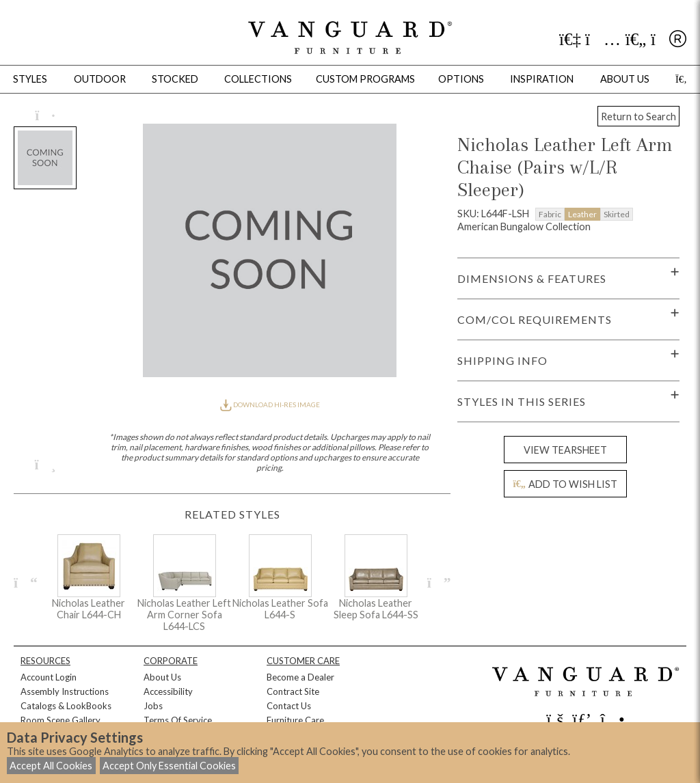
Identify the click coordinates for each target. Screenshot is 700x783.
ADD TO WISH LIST (565, 484)
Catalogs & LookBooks (66, 706)
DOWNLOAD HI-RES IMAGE (270, 404)
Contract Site (293, 691)
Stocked (175, 79)
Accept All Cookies (51, 766)
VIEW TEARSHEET (565, 450)
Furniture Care (295, 720)
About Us (162, 677)
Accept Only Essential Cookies (169, 766)
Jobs (153, 706)
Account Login (49, 677)
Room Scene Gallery (60, 720)
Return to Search (638, 116)
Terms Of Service (178, 720)
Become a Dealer (300, 677)
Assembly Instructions (65, 691)
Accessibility (168, 691)
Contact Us (289, 706)
